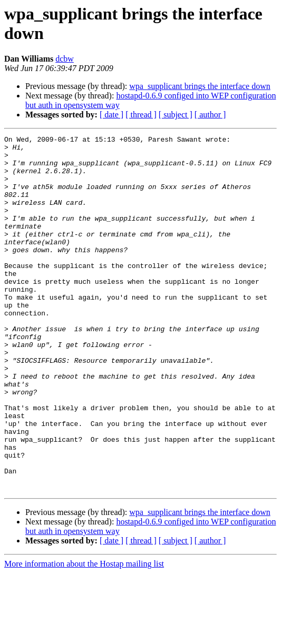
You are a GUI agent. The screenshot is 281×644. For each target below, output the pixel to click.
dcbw (65, 59)
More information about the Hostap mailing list (84, 635)
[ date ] (112, 115)
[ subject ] (176, 115)
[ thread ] (141, 115)
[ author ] (210, 115)
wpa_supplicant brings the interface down (200, 86)
